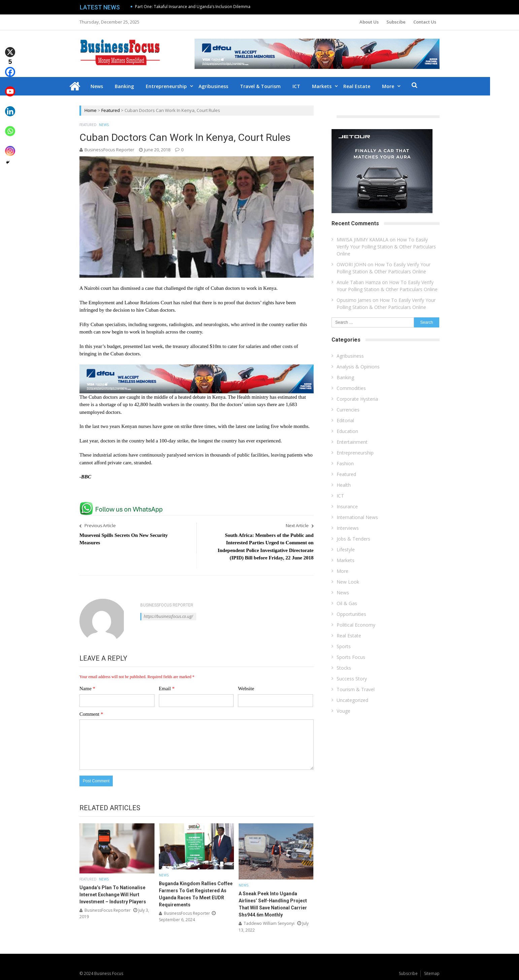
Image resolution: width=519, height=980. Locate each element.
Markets (337, 86)
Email (167, 689)
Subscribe (408, 973)
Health (344, 485)
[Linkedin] (10, 106)
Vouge (343, 711)
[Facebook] (10, 67)
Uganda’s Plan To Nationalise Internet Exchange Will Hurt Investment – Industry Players (113, 895)
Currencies (348, 410)
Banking (139, 86)
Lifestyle (346, 550)
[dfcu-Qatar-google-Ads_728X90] (197, 367)
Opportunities (351, 614)
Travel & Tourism (275, 86)
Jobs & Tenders (353, 539)
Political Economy (356, 625)
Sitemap (432, 973)
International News (357, 517)
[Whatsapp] (10, 126)
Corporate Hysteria (357, 399)
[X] (10, 47)
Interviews (348, 528)
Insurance (347, 506)
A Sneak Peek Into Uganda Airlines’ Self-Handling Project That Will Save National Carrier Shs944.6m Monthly (273, 904)
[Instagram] (10, 146)
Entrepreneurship (181, 86)
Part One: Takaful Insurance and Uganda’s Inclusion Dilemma (193, 7)
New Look (348, 582)
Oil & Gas (347, 603)
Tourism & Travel (356, 689)
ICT (311, 86)
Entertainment (352, 442)
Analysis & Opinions (358, 367)
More (403, 86)
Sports (344, 646)
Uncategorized (352, 700)
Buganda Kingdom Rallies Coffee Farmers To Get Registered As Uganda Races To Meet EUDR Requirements (196, 894)
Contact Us (425, 22)
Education (347, 431)
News (112, 86)
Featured (111, 110)
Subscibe (396, 22)
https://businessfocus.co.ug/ (168, 616)
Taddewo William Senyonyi (269, 923)
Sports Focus (351, 657)
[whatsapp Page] (123, 505)
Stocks (344, 668)
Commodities (351, 388)
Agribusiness (228, 86)
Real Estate (372, 86)
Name (87, 689)
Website (246, 689)
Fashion (345, 463)
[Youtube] (10, 87)
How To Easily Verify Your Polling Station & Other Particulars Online (386, 247)
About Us (369, 22)
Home (91, 110)
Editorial (345, 420)
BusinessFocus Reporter (109, 150)
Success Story (352, 679)
